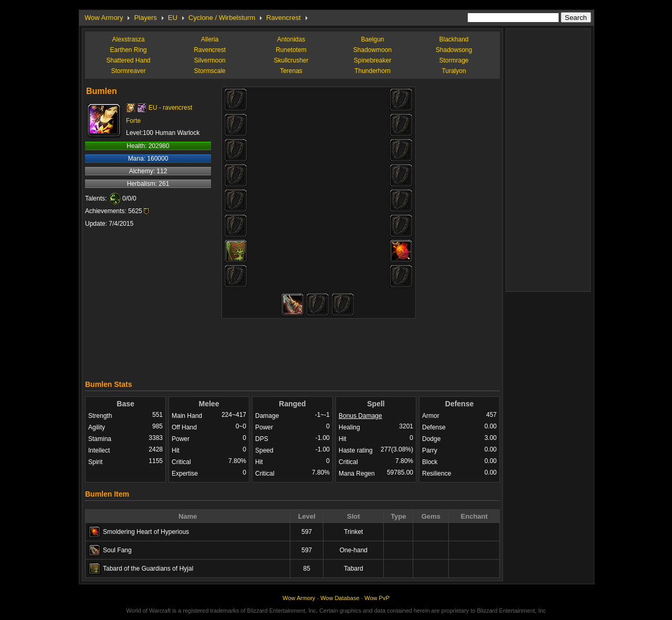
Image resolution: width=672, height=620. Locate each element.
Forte (133, 121)
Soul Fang (117, 550)
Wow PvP (377, 598)
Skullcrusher (291, 60)
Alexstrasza (128, 39)
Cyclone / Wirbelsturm (222, 18)
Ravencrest (283, 18)
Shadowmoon (372, 50)
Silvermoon (209, 60)
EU (173, 18)
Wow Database (340, 598)
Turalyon (454, 71)
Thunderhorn (372, 71)
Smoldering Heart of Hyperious (146, 532)
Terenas (291, 71)
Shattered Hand (128, 60)
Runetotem (291, 50)
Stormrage (454, 60)
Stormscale (209, 71)
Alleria (210, 39)
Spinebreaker (372, 60)
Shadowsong (454, 50)
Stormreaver (128, 71)
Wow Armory (104, 18)
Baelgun (372, 39)
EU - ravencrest (170, 108)
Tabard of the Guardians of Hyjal (148, 569)
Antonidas (291, 39)
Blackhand (454, 39)
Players (145, 18)
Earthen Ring (128, 50)
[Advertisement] (292, 346)
